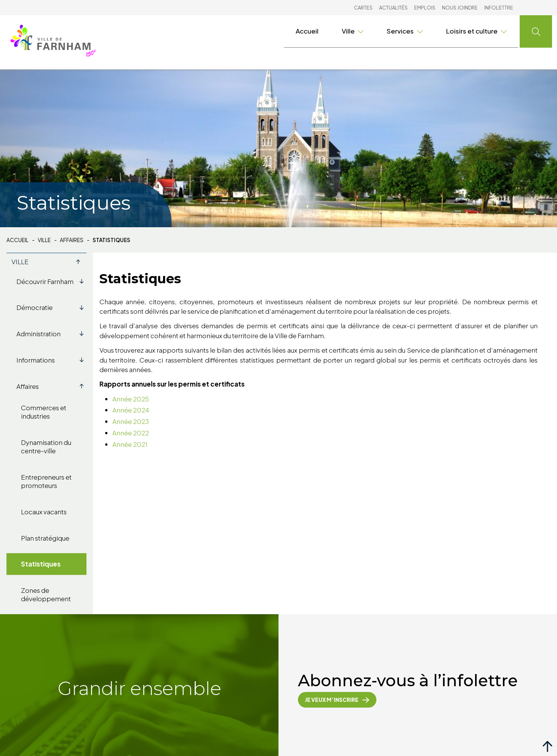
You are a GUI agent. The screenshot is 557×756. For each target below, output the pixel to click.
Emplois (425, 8)
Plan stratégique (45, 538)
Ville (353, 31)
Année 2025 (131, 399)
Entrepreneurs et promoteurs (46, 481)
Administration (51, 334)
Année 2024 (131, 410)
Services (405, 31)
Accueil (307, 31)
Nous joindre (460, 8)
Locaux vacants (44, 512)
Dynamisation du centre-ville (46, 446)
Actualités (393, 8)
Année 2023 (131, 421)
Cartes (363, 8)
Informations (51, 360)
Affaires (72, 240)
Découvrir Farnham (51, 281)
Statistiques (41, 564)
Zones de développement (46, 594)
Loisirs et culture (476, 31)
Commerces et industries (44, 412)
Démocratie (51, 307)
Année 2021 (130, 444)
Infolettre (499, 8)
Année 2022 (131, 433)
